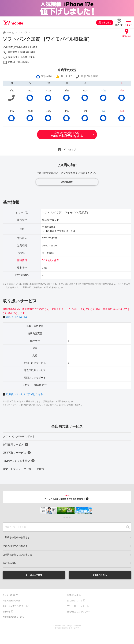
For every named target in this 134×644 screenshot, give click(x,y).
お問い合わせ (100, 575)
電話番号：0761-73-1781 (21, 52)
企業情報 (6, 612)
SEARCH (128, 527)
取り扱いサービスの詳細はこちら (25, 394)
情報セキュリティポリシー (14, 606)
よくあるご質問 (34, 575)
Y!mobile (13, 23)
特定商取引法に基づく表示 (79, 612)
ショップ (23, 32)
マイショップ (69, 149)
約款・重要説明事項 (11, 601)
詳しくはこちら (15, 317)
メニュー (128, 25)
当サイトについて (10, 595)
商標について (73, 595)
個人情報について (75, 601)
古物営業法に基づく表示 (13, 617)
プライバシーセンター (77, 606)
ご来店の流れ (67, 182)
